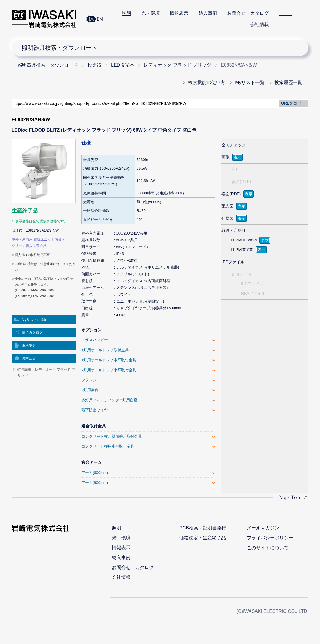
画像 (226, 157)
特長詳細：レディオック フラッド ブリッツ (46, 373)
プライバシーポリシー (270, 538)
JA (91, 19)
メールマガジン (263, 528)
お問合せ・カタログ (248, 13)
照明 (127, 13)
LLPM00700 (242, 250)
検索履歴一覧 (288, 82)
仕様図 (228, 218)
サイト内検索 (305, 19)
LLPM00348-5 (244, 240)
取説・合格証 (234, 230)
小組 (236, 169)
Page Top (289, 497)
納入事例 (208, 13)
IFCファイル (252, 284)
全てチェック (234, 145)
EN (100, 19)
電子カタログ (32, 332)
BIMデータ (242, 274)
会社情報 (260, 25)
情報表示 (179, 13)
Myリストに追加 (35, 320)
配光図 (228, 206)
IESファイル (233, 262)
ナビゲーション (156, 48)
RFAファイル (253, 293)
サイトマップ (286, 19)
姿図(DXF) (241, 182)
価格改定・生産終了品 (203, 538)
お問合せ (29, 358)
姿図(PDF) (231, 194)
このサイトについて (268, 548)
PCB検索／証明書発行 (203, 528)
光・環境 (151, 13)
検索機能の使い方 (207, 82)
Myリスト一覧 (250, 82)
